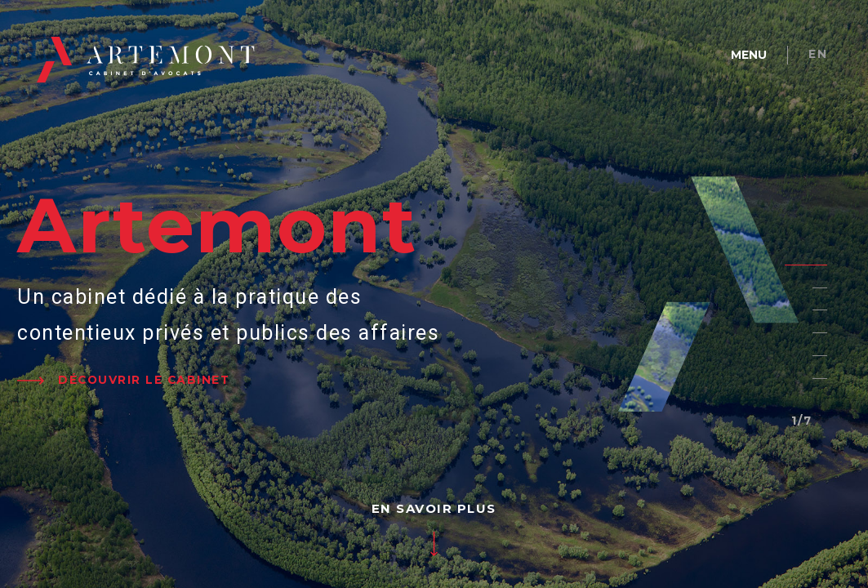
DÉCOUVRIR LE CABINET (144, 380)
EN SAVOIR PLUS (434, 508)
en (818, 54)
